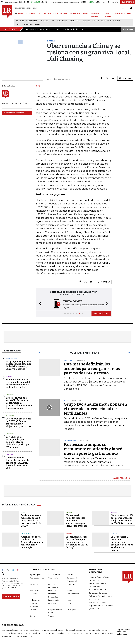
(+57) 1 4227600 (9, 587)
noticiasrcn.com (92, 633)
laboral (9, 454)
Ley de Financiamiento (111, 21)
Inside (69, 600)
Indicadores (35, 600)
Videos (51, 616)
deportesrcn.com (24, 636)
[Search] (115, 8)
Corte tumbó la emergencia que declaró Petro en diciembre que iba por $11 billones (18, 442)
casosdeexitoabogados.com (14, 633)
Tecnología (26, 533)
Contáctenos (95, 586)
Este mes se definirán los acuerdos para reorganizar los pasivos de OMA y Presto (92, 368)
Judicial (69, 533)
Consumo (34, 584)
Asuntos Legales (37, 578)
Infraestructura (54, 600)
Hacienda (10, 395)
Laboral (114, 533)
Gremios (86, 21)
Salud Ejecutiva (73, 609)
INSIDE (129, 14)
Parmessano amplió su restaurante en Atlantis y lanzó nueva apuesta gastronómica (93, 449)
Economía (71, 584)
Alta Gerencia (54, 574)
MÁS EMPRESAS (120, 478)
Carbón (96, 21)
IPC (53, 21)
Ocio (69, 603)
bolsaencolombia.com (99, 630)
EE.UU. (23, 512)
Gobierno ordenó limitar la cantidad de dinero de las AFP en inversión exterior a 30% (18, 463)
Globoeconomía (73, 593)
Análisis (69, 574)
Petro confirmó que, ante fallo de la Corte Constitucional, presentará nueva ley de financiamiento (19, 403)
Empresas (34, 590)
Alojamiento (62, 21)
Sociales (34, 616)
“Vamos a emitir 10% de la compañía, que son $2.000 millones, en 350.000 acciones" (122, 519)
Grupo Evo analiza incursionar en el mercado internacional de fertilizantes (95, 409)
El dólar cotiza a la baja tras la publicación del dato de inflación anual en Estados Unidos (18, 383)
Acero (38, 24)
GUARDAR (125, 78)
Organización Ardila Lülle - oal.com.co (123, 631)
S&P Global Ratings (25, 24)
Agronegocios (36, 574)
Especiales (53, 590)
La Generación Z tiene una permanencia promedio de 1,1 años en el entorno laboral (122, 543)
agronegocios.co (32, 630)
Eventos (70, 590)
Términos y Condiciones (99, 593)
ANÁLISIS (86, 14)
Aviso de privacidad (97, 589)
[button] (39, 304)
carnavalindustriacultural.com (42, 633)
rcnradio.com (77, 633)
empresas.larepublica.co (52, 630)
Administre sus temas (14, 113)
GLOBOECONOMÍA (60, 14)
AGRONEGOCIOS (75, 14)
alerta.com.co (8, 636)
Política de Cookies (97, 602)
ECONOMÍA (32, 14)
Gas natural (75, 21)
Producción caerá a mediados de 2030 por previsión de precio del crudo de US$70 (31, 520)
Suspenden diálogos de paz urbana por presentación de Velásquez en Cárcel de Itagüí (77, 542)
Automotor (11, 358)
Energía (69, 512)
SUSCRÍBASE (128, 2)
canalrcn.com (63, 633)
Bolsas (9, 376)
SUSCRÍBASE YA (101, 313)
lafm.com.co (107, 633)
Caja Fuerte (53, 578)
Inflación (45, 21)
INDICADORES (120, 14)
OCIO (50, 14)
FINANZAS (22, 14)
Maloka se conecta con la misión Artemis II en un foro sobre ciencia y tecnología (32, 542)
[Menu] (16, 14)
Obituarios (53, 603)
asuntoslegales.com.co (12, 630)
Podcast (34, 609)
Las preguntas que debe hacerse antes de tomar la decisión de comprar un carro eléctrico (19, 365)
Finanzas (34, 593)
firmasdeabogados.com (76, 630)
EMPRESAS (42, 14)
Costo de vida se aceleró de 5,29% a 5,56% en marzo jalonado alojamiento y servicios (19, 422)
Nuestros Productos (97, 583)
